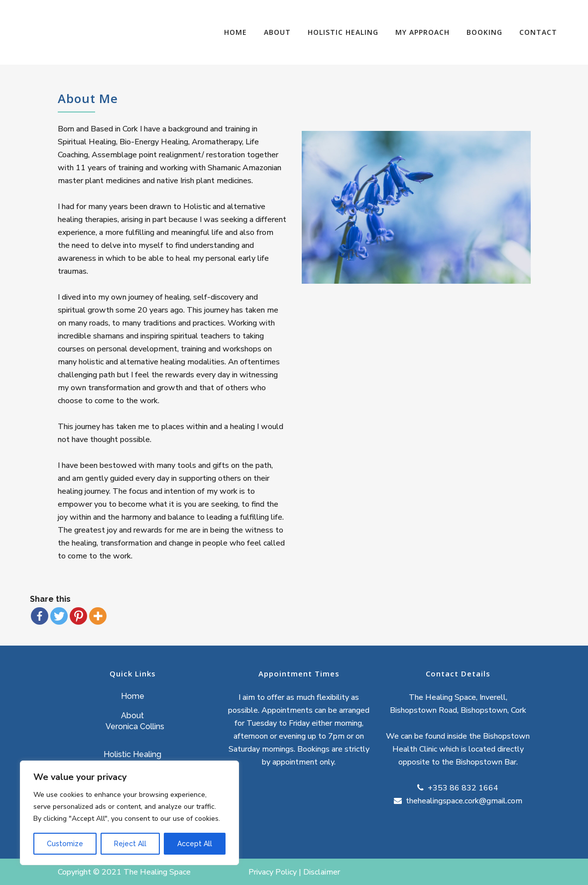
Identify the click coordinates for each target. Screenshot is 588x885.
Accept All (195, 844)
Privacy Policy (273, 872)
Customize (65, 844)
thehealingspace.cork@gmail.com (463, 801)
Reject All (130, 844)
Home (133, 696)
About (132, 716)
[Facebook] (40, 616)
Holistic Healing (132, 754)
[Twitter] (59, 616)
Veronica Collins (135, 726)
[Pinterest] (78, 616)
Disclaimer (323, 872)
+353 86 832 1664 (462, 788)
